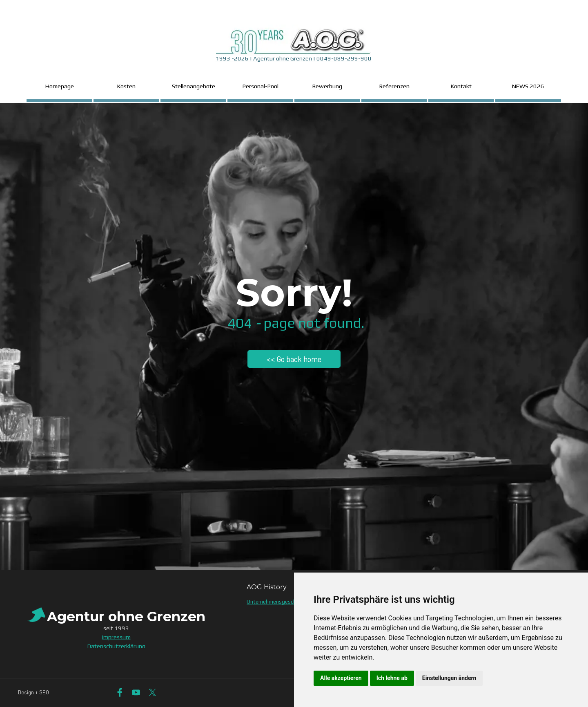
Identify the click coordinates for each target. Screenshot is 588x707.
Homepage (60, 86)
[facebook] (120, 692)
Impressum (116, 637)
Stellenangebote (194, 86)
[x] (153, 692)
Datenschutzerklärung (116, 646)
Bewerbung (327, 86)
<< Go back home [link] (294, 359)
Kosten (126, 86)
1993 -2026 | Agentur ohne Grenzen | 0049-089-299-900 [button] (294, 58)
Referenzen (394, 86)
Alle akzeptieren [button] (341, 678)
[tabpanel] (294, 46)
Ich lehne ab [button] (392, 678)
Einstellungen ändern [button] (449, 678)
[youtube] (136, 692)
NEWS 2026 (528, 86)
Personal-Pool (261, 86)
